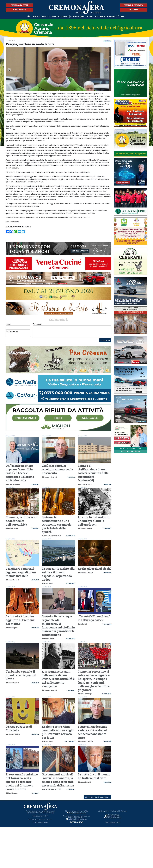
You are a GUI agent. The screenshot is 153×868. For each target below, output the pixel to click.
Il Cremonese (19, 10)
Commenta (105, 340)
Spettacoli (87, 16)
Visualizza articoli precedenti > (97, 797)
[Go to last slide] (9, 70)
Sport (45, 16)
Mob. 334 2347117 (113, 816)
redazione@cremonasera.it (76, 819)
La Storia (75, 16)
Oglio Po (134, 10)
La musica (54, 16)
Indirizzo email (18, 333)
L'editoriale (99, 16)
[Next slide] (108, 70)
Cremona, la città (19, 5)
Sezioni (111, 16)
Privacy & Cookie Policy (113, 822)
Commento (72, 330)
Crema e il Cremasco (134, 5)
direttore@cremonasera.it (76, 813)
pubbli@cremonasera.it (113, 817)
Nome (18, 326)
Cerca (122, 16)
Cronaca (36, 16)
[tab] (58, 91)
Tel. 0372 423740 (113, 814)
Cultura (65, 16)
